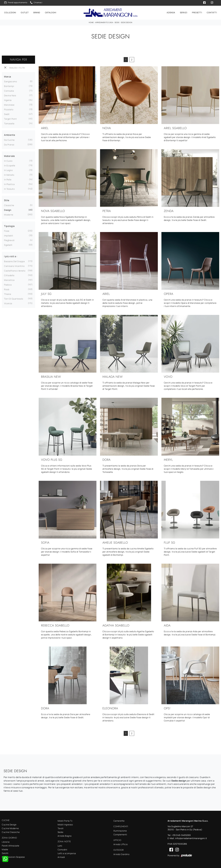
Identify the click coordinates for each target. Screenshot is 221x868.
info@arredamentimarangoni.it (191, 838)
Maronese (9, 104)
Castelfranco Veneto (15, 270)
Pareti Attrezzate (11, 845)
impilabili (8, 235)
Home (91, 22)
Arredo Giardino (121, 854)
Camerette (119, 820)
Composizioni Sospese (13, 856)
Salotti (5, 853)
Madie (5, 849)
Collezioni (10, 12)
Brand (37, 12)
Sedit (7, 114)
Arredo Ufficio (121, 844)
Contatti (212, 12)
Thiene (8, 294)
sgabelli (8, 244)
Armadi (61, 856)
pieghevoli (9, 240)
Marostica (9, 280)
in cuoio (8, 160)
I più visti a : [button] (11, 256)
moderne (9, 214)
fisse (7, 230)
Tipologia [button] (9, 226)
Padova (8, 284)
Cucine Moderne (10, 828)
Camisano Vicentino (14, 266)
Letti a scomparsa (67, 853)
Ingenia (8, 100)
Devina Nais (10, 95)
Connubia (9, 90)
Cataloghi (51, 12)
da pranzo (9, 144)
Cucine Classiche (11, 831)
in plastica (9, 184)
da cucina (9, 139)
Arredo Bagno (65, 835)
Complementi (120, 834)
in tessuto (9, 188)
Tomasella (9, 123)
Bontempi (9, 86)
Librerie (6, 841)
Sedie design (127, 22)
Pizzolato (9, 109)
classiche (9, 205)
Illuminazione (120, 830)
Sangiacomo (10, 81)
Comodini (62, 849)
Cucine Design (9, 824)
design (8, 210)
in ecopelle (10, 165)
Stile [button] (7, 200)
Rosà (7, 289)
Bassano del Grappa (14, 261)
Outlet (25, 12)
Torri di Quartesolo (14, 298)
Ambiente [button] (10, 134)
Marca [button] (8, 76)
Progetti (197, 12)
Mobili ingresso (65, 824)
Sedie (117, 22)
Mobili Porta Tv (65, 820)
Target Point (10, 118)
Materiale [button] (9, 156)
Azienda (171, 12)
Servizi (184, 12)
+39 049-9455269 (181, 835)
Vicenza (8, 303)
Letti (60, 845)
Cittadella (9, 275)
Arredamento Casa (104, 22)
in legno (8, 170)
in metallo (9, 174)
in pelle (8, 179)
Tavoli (61, 828)
